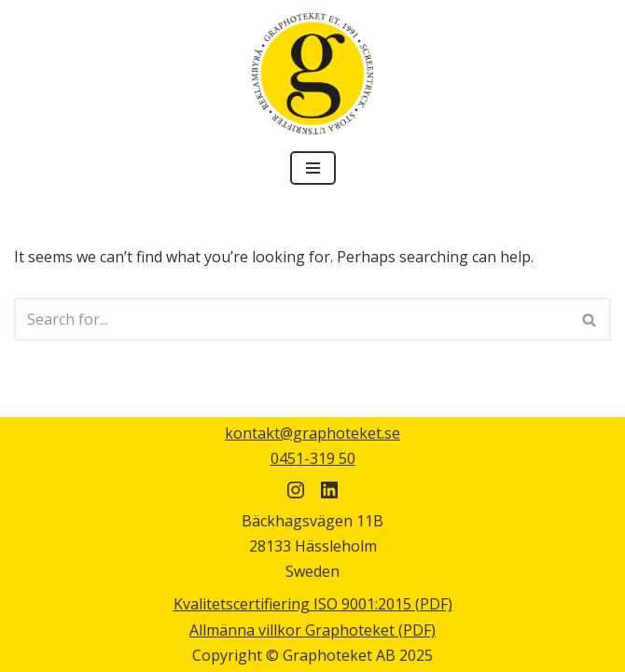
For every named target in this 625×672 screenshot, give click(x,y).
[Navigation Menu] (313, 168)
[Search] (292, 319)
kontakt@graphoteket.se (312, 433)
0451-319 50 (313, 458)
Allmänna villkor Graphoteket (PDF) (312, 630)
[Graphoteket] (312, 74)
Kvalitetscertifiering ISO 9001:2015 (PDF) (313, 604)
